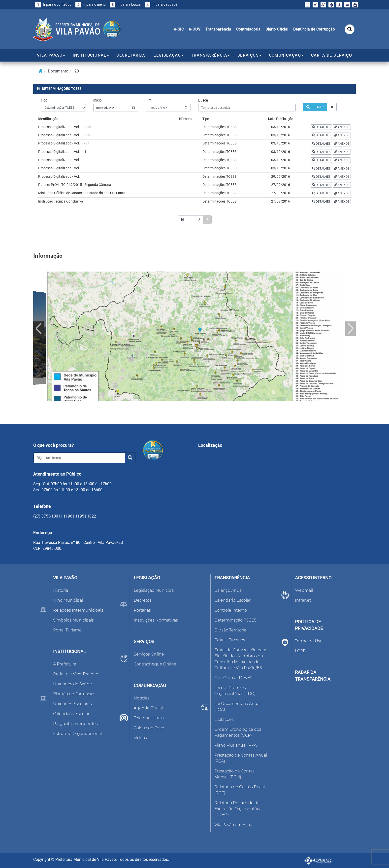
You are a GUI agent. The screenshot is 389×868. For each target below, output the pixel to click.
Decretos (143, 600)
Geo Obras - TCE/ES (233, 678)
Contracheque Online (155, 664)
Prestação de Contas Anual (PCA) (241, 758)
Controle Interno (231, 610)
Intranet (303, 600)
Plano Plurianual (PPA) (236, 745)
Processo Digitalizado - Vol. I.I (61, 168)
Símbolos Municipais (73, 620)
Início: (98, 100)
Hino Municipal (68, 600)
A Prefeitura (65, 664)
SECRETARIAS (131, 55)
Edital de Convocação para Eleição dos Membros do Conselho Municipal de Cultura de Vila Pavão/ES (240, 659)
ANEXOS (342, 127)
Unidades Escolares (72, 704)
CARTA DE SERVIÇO (332, 55)
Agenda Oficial (148, 708)
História (61, 590)
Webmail (304, 590)
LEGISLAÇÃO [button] (168, 55)
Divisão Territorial (231, 630)
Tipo (44, 100)
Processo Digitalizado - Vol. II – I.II (64, 135)
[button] (38, 329)
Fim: (149, 100)
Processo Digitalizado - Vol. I (60, 176)
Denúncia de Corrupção (314, 29)
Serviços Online (149, 654)
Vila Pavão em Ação (233, 825)
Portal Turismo (67, 630)
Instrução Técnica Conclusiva (61, 201)
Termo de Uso (309, 641)
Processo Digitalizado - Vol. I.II (61, 160)
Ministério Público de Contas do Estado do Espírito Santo (82, 193)
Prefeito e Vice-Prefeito (76, 674)
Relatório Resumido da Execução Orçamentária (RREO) (238, 809)
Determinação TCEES (235, 620)
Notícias (142, 698)
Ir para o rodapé (161, 5)
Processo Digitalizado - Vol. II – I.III (65, 127)
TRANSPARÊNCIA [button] (210, 55)
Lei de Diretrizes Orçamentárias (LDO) (235, 691)
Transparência (218, 29)
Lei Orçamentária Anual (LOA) (237, 707)
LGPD (301, 651)
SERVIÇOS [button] (249, 55)
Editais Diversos (230, 640)
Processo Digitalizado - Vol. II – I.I (64, 143)
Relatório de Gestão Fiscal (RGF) (240, 790)
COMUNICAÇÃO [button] (286, 55)
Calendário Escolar (71, 714)
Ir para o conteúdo (53, 5)
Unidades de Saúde (73, 684)
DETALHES (321, 127)
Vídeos (140, 738)
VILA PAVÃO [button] (51, 55)
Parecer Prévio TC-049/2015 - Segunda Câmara (75, 185)
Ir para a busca (125, 5)
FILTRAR (315, 107)
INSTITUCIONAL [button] (91, 55)
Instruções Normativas (156, 620)
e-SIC (179, 29)
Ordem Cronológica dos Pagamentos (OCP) (238, 732)
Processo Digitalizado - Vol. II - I (62, 152)
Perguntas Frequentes (75, 724)
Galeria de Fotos (149, 728)
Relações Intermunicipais (78, 610)
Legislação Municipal (154, 590)
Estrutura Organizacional (77, 734)
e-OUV (195, 29)
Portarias (142, 610)
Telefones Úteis (149, 718)
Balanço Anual (228, 590)
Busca (203, 100)
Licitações (224, 719)
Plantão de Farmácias (74, 694)
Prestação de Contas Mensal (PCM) (234, 774)
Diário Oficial (277, 29)
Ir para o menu (91, 5)
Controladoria (248, 29)
